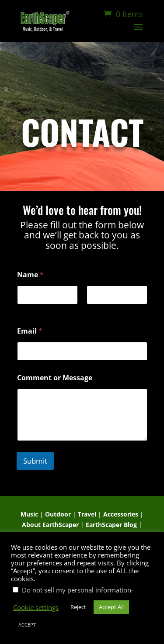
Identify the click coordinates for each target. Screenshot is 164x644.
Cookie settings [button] (36, 607)
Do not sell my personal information (77, 590)
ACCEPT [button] (27, 625)
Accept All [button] (111, 607)
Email (30, 331)
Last (92, 310)
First (23, 310)
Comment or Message (55, 378)
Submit (35, 461)
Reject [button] (78, 607)
